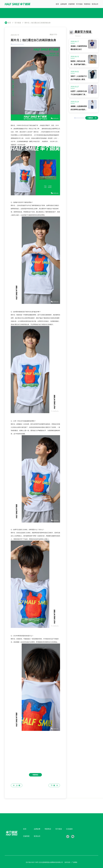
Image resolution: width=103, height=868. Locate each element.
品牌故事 (37, 829)
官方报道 (18, 23)
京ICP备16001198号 (32, 862)
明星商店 (48, 829)
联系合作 (37, 836)
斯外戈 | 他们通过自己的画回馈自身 (37, 23)
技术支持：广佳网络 (71, 862)
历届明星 (26, 836)
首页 (9, 23)
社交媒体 (69, 829)
